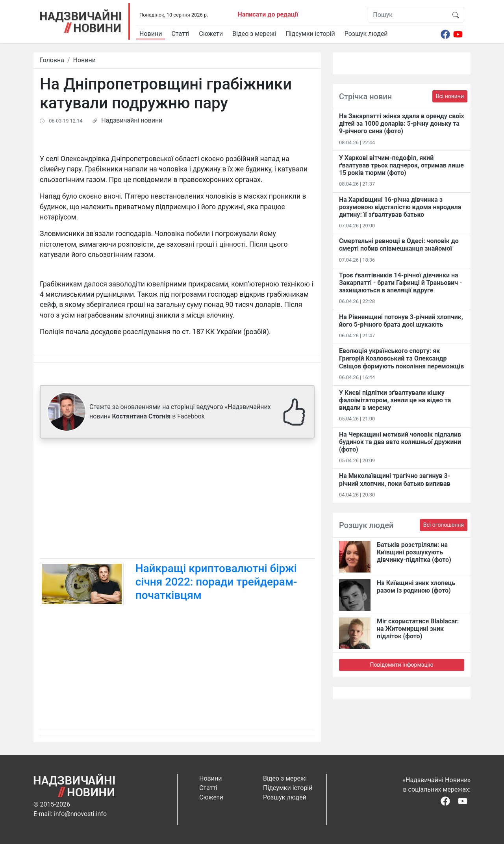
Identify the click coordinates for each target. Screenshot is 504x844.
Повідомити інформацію (401, 665)
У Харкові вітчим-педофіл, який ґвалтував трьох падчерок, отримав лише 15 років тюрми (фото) (401, 165)
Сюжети (211, 34)
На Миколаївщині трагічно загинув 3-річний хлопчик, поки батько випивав (395, 480)
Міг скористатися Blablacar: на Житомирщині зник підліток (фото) (418, 629)
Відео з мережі (254, 34)
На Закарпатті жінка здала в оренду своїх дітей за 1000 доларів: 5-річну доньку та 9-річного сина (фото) (402, 124)
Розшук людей (366, 34)
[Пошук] (408, 15)
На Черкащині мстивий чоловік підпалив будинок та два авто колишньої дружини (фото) (400, 442)
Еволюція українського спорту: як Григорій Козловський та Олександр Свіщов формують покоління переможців (401, 358)
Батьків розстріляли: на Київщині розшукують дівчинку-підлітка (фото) (414, 552)
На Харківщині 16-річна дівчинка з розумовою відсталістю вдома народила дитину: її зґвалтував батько (400, 207)
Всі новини (450, 96)
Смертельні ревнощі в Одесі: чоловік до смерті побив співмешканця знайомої (399, 245)
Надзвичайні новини (132, 120)
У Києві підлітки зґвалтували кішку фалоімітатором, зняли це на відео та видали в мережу (395, 400)
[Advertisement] (177, 500)
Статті (180, 34)
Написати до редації (268, 14)
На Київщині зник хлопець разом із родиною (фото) (416, 587)
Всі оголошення (444, 525)
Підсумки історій (310, 34)
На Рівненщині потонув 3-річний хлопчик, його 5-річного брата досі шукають (401, 321)
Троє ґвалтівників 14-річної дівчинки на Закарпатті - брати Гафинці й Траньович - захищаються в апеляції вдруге (400, 283)
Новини (151, 34)
